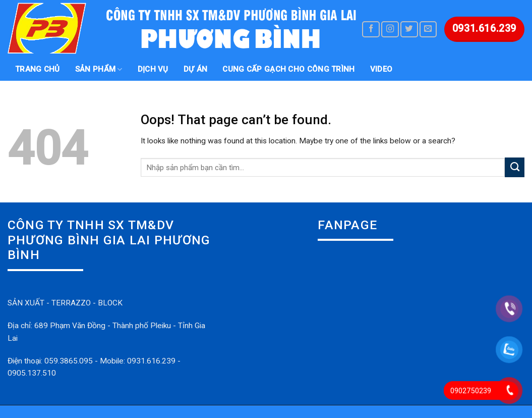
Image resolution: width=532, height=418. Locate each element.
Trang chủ (38, 69)
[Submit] (515, 167)
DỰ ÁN (196, 69)
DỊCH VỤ (153, 69)
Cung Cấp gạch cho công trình (288, 69)
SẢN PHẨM (99, 69)
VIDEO (381, 69)
